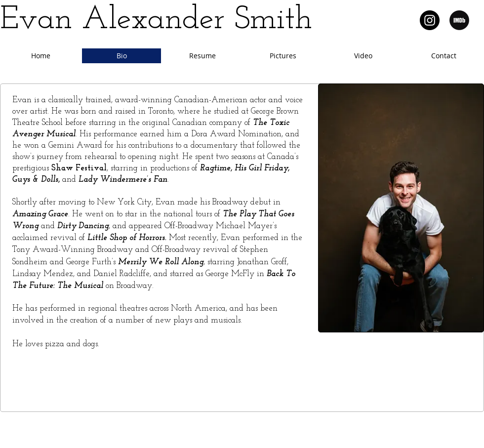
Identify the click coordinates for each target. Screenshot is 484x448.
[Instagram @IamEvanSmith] (430, 20)
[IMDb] (459, 20)
